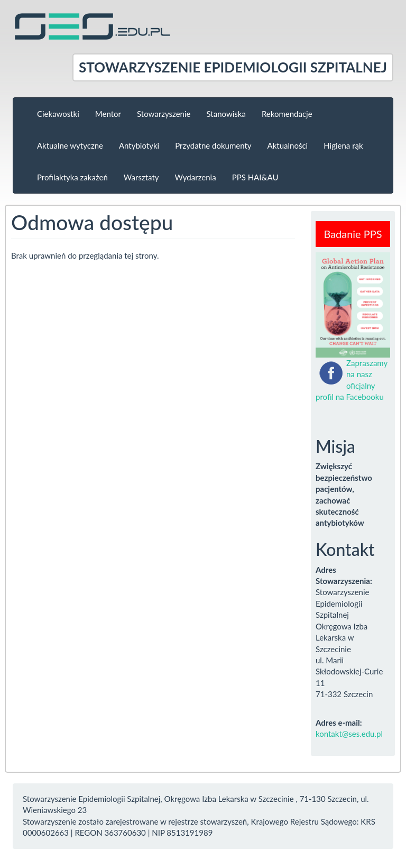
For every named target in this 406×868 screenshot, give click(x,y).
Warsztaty (141, 177)
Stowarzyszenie (164, 114)
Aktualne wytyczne (70, 145)
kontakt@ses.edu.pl (349, 734)
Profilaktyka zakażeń (72, 177)
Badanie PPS (353, 234)
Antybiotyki (139, 145)
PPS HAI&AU (255, 177)
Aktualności (288, 145)
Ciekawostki (58, 114)
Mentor (108, 114)
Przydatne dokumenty (213, 145)
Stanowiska (226, 114)
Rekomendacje (287, 114)
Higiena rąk (343, 145)
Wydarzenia (196, 177)
